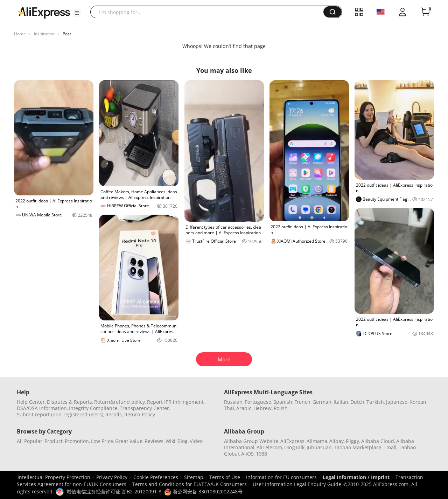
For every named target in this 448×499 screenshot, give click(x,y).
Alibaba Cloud (378, 441)
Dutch (357, 402)
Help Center (31, 402)
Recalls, (114, 414)
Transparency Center (144, 408)
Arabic (244, 408)
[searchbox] (209, 12)
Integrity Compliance (93, 408)
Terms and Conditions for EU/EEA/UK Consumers (190, 484)
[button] (77, 13)
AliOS (247, 454)
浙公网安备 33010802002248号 (203, 491)
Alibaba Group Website (251, 441)
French (302, 402)
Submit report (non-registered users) (60, 414)
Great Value (129, 441)
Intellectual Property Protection (54, 477)
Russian (233, 402)
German (322, 402)
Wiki (170, 441)
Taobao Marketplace (358, 447)
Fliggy (352, 441)
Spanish (283, 402)
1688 (261, 454)
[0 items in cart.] (426, 12)
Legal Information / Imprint (356, 477)
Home (20, 34)
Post (67, 34)
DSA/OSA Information (42, 408)
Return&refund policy (120, 402)
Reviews (154, 441)
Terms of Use (225, 477)
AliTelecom (269, 447)
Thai (229, 408)
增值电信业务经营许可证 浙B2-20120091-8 (114, 491)
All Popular (30, 441)
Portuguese (258, 402)
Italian (341, 402)
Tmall (390, 447)
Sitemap (194, 477)
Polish (281, 408)
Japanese (397, 402)
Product (54, 441)
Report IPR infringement (175, 402)
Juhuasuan (319, 447)
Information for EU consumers (281, 477)
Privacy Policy (112, 477)
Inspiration (44, 34)
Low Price (102, 441)
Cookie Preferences (156, 477)
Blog (183, 441)
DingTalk (294, 447)
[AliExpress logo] (44, 12)
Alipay (337, 441)
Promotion (77, 441)
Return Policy (140, 414)
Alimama (317, 441)
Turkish (375, 402)
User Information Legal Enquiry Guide (297, 484)
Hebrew (262, 408)
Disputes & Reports (69, 402)
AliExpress (292, 441)
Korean (418, 402)
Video (196, 441)
